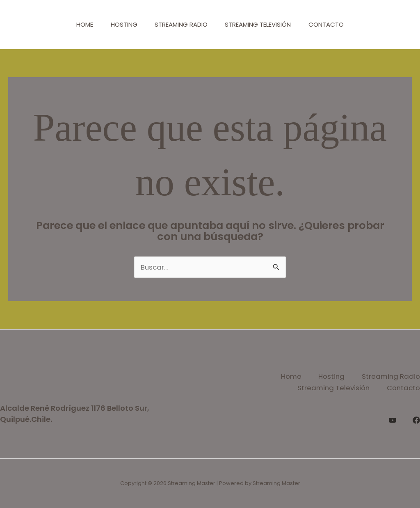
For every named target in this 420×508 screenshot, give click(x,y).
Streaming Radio (181, 24)
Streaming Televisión (261, 24)
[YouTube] (393, 419)
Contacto (332, 24)
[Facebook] (416, 419)
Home (79, 24)
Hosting (121, 24)
